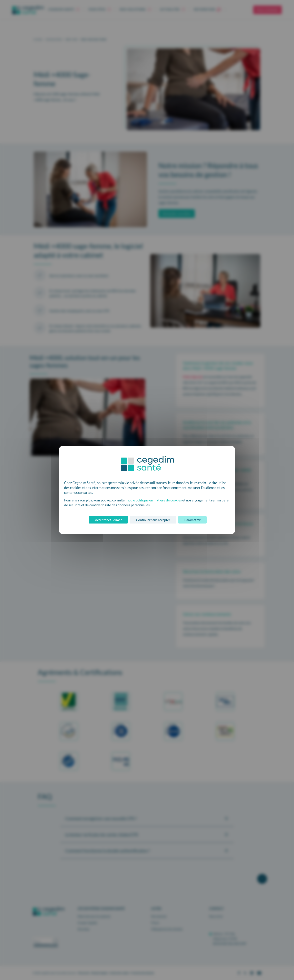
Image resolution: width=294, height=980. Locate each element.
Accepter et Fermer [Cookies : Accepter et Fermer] (108, 520)
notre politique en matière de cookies (154, 500)
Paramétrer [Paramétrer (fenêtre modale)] (192, 520)
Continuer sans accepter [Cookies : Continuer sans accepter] (153, 520)
